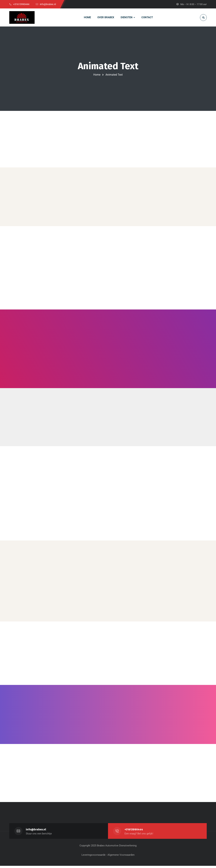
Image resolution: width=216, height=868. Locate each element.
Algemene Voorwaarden (121, 857)
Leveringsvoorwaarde (93, 857)
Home (97, 75)
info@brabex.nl (36, 832)
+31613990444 (134, 832)
